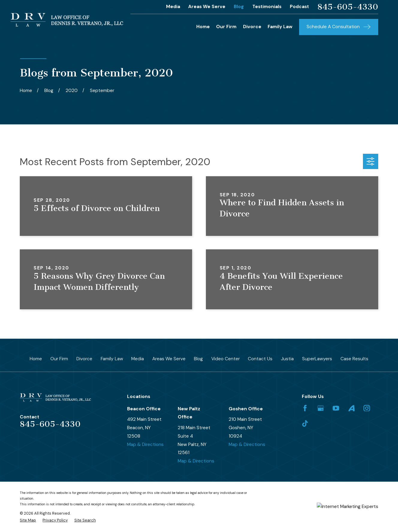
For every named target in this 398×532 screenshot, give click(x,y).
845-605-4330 (348, 7)
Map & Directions (145, 444)
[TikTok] (305, 424)
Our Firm (59, 359)
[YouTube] (336, 408)
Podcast (299, 7)
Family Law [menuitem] (280, 27)
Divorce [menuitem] (252, 27)
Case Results (354, 359)
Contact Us (260, 359)
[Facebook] (305, 408)
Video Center (226, 359)
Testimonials (267, 7)
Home (36, 359)
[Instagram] (367, 408)
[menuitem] (28, 520)
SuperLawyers (317, 359)
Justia (287, 359)
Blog (239, 7)
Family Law (112, 359)
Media (173, 7)
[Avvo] (352, 408)
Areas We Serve (207, 7)
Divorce (84, 359)
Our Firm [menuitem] (226, 27)
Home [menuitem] (203, 27)
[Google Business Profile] (321, 408)
